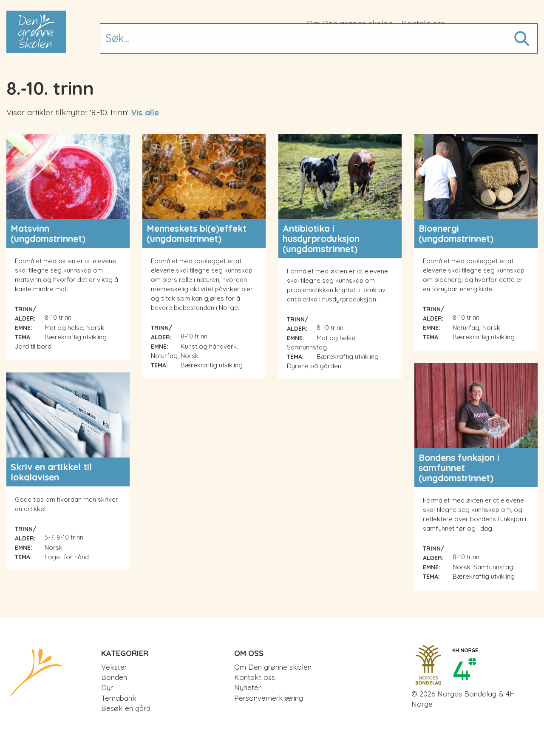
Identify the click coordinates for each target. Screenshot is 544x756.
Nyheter (248, 687)
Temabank (336, 41)
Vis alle (145, 112)
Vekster (206, 41)
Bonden (253, 41)
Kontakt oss (423, 23)
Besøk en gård (408, 41)
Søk (521, 34)
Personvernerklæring (269, 698)
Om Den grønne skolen (350, 23)
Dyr (290, 41)
